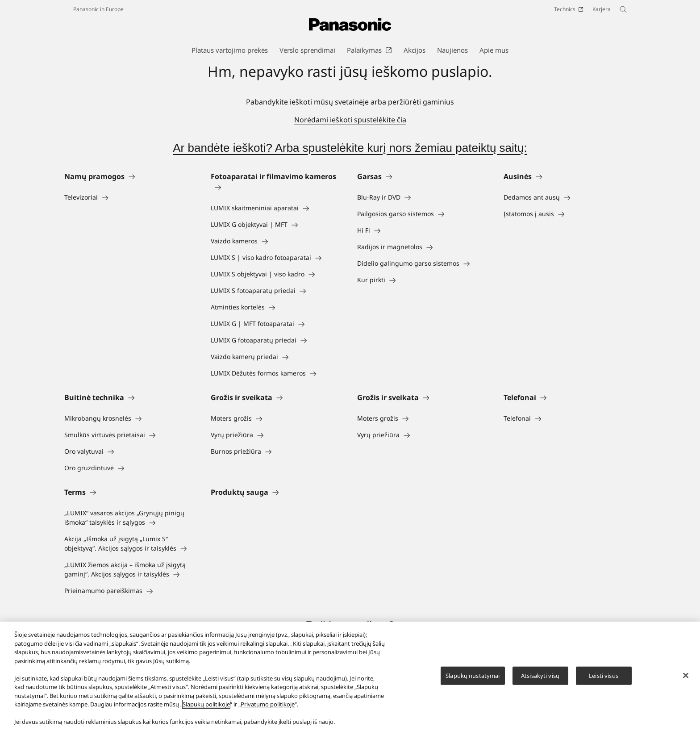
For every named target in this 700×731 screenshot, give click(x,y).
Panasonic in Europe (98, 9)
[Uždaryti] (686, 675)
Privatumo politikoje (268, 704)
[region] (350, 676)
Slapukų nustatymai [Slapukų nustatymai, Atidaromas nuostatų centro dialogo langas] (473, 675)
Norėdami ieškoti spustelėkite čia (350, 120)
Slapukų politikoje (206, 704)
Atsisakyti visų (540, 675)
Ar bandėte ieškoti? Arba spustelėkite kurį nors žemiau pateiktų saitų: (350, 148)
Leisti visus (604, 675)
